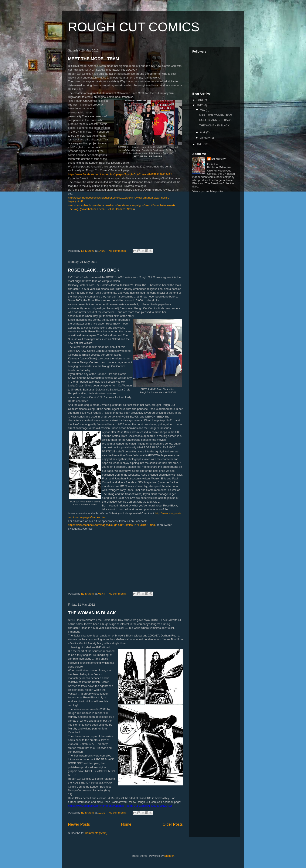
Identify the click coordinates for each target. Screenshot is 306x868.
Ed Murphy (219, 159)
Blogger (169, 856)
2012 (200, 105)
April (203, 132)
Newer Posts (79, 824)
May (203, 110)
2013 (200, 100)
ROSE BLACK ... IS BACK (94, 270)
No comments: (118, 251)
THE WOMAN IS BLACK (92, 613)
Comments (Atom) (96, 833)
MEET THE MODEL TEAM (94, 59)
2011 (200, 144)
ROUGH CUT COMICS (134, 27)
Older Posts (173, 824)
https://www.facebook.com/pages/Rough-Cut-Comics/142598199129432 (112, 525)
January (205, 138)
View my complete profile (208, 191)
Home (126, 824)
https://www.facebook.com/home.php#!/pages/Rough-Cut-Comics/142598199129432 (120, 174)
